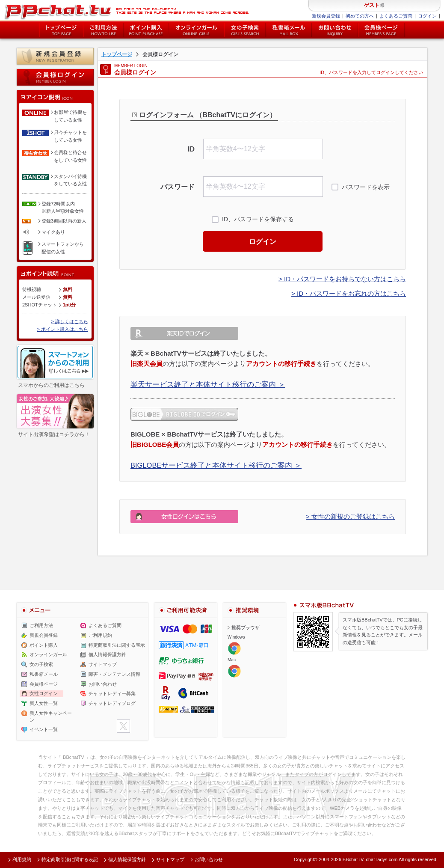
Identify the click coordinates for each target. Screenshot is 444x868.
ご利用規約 (100, 635)
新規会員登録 (326, 16)
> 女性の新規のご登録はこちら (350, 516)
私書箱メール (289, 30)
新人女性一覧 (44, 703)
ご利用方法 (104, 30)
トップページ (61, 30)
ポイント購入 (146, 30)
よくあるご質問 (396, 16)
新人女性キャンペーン (51, 716)
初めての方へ (360, 16)
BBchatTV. (354, 859)
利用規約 (22, 859)
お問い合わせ (335, 30)
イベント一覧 (44, 729)
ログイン (427, 16)
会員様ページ (382, 30)
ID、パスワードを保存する (258, 219)
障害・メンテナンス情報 (114, 674)
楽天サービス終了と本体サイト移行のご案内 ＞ (208, 384)
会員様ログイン (55, 77)
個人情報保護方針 (107, 654)
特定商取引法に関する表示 (117, 645)
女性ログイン (44, 693)
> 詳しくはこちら (70, 321)
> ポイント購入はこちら (63, 329)
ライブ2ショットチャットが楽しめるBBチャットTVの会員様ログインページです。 (126, 11)
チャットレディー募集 (112, 693)
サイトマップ (103, 664)
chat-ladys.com (382, 859)
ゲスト (372, 5)
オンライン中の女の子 (196, 30)
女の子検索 (245, 30)
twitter (123, 726)
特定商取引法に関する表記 (70, 859)
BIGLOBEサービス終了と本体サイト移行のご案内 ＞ (216, 465)
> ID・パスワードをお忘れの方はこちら (349, 293)
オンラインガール (48, 654)
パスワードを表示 (366, 187)
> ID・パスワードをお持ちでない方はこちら (342, 279)
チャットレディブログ (112, 703)
